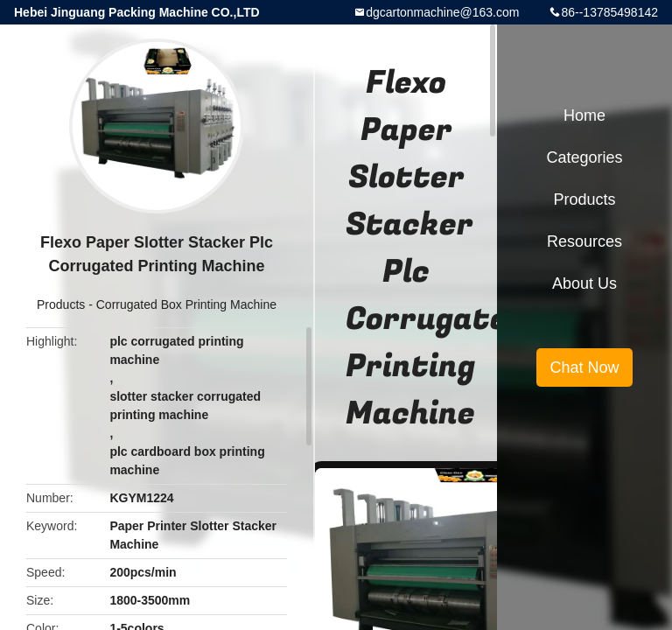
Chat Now (584, 367)
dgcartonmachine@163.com (442, 12)
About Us (584, 283)
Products (61, 304)
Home (584, 115)
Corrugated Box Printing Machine (186, 304)
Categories (584, 157)
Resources (584, 241)
